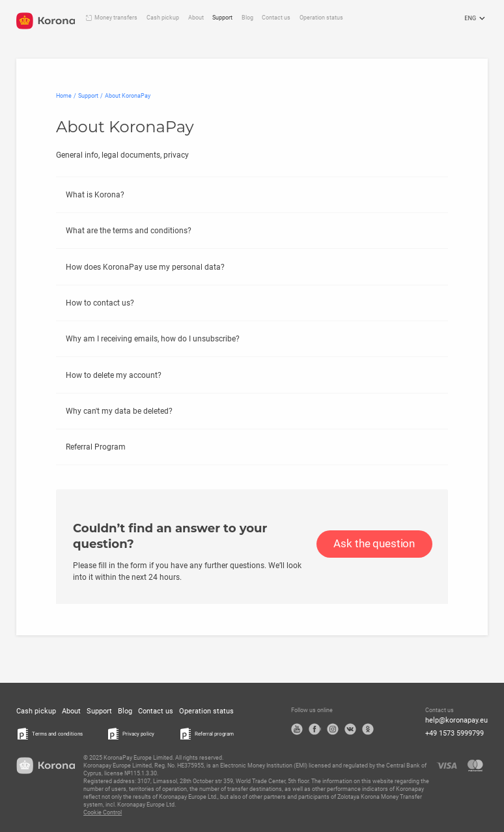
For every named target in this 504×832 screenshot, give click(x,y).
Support (222, 18)
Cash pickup (163, 18)
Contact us (276, 18)
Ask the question (374, 544)
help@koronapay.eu (456, 720)
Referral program (214, 734)
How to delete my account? (114, 375)
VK (350, 729)
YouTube (297, 729)
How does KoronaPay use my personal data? (145, 267)
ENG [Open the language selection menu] (476, 19)
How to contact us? (100, 303)
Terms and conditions (57, 734)
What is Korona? (95, 195)
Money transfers (116, 18)
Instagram (333, 729)
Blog (247, 18)
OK (368, 729)
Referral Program (96, 447)
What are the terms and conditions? (129, 231)
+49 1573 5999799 (455, 733)
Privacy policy (138, 734)
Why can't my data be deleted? (119, 411)
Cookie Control (103, 812)
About (196, 18)
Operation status (321, 18)
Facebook (315, 729)
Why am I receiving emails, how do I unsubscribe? (153, 339)
